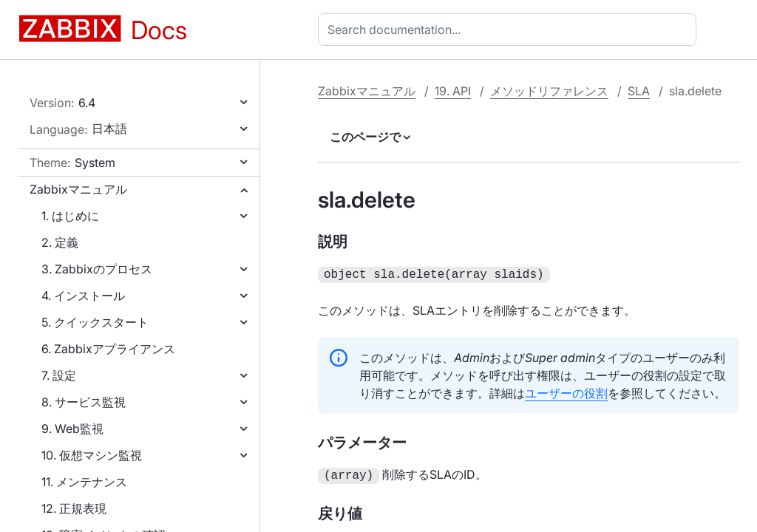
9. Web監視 (72, 429)
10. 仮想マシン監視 (92, 455)
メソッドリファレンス (549, 91)
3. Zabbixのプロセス (97, 269)
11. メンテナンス (84, 482)
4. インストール (83, 296)
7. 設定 (59, 375)
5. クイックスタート (95, 322)
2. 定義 (60, 242)
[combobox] (510, 30)
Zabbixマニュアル (78, 189)
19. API (453, 91)
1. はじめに (70, 216)
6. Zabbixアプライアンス (108, 349)
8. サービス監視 (84, 402)
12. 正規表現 (74, 508)
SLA (639, 91)
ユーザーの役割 (566, 392)
